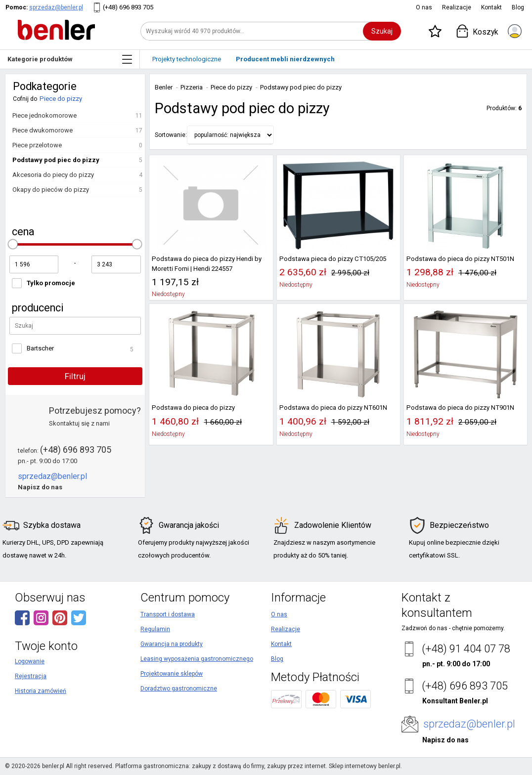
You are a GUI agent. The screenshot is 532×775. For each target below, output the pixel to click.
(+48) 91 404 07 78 (466, 649)
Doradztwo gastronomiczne (179, 689)
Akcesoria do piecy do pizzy (53, 175)
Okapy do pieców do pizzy (51, 190)
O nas (424, 7)
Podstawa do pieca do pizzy (193, 408)
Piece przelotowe (37, 145)
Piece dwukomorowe (43, 130)
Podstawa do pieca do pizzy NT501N (460, 259)
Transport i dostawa (168, 614)
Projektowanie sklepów (172, 674)
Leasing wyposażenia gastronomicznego (197, 659)
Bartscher (40, 348)
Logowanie (30, 661)
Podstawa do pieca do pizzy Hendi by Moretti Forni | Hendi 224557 (207, 264)
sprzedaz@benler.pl (56, 7)
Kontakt (491, 7)
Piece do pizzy (61, 99)
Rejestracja (31, 676)
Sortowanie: (171, 135)
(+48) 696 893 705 (128, 7)
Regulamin (155, 629)
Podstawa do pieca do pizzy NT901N (460, 408)
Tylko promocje (51, 283)
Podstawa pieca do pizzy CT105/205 (333, 259)
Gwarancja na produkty (172, 644)
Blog (518, 7)
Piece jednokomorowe (44, 115)
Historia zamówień (41, 691)
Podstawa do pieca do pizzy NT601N (333, 408)
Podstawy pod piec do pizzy (56, 160)
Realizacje (457, 7)
